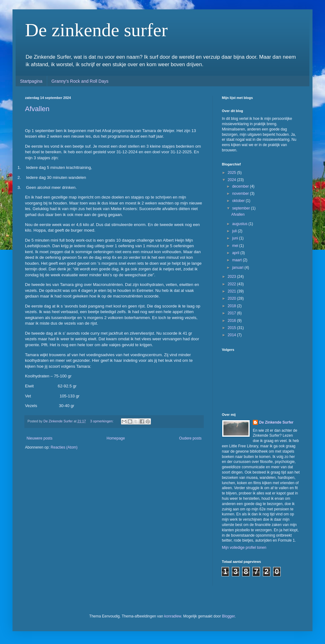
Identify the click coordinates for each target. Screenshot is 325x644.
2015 (232, 328)
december (241, 186)
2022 (232, 284)
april (236, 253)
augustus (240, 224)
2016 (232, 321)
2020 (232, 298)
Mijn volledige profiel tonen (244, 548)
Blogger (228, 616)
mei (236, 246)
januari (238, 268)
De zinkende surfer (96, 30)
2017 (232, 313)
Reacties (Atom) (64, 447)
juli (235, 231)
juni (236, 238)
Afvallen (37, 109)
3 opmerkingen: (102, 421)
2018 (232, 306)
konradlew (173, 616)
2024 (232, 180)
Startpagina (31, 81)
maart (237, 260)
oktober (239, 201)
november (241, 194)
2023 (232, 277)
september (242, 208)
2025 (232, 173)
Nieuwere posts (40, 438)
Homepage (116, 438)
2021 (232, 291)
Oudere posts (190, 438)
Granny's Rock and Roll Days (80, 81)
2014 (232, 335)
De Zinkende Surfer (276, 422)
